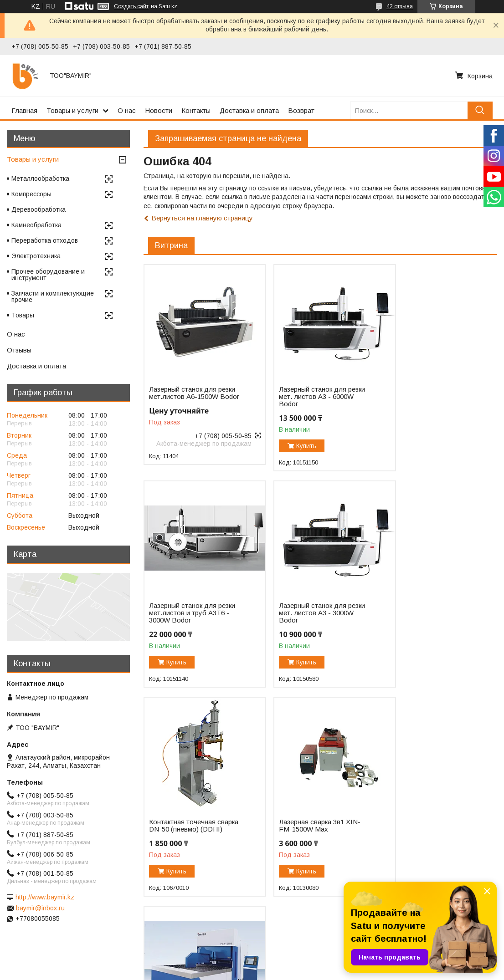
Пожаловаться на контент (273, 971)
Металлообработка (40, 179)
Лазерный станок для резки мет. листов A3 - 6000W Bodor (305, 397)
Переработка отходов (45, 240)
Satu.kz (292, 963)
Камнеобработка (36, 225)
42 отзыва (400, 6)
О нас (127, 110)
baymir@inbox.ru (40, 908)
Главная (24, 110)
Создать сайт (131, 6)
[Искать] (480, 110)
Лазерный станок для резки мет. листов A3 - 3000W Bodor (184, 622)
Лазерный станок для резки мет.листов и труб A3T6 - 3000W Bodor (428, 397)
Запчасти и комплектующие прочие (53, 296)
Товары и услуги (72, 110)
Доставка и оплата (249, 110)
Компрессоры (31, 194)
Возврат (301, 110)
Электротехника (36, 256)
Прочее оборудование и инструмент (48, 275)
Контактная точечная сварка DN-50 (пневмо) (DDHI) (306, 622)
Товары (23, 315)
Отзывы (19, 350)
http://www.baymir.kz (45, 897)
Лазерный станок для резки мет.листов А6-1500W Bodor (183, 397)
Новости (159, 110)
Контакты (196, 110)
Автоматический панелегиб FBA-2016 (182, 834)
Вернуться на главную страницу (202, 218)
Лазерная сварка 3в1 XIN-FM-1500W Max (430, 618)
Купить (297, 446)
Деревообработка (39, 209)
